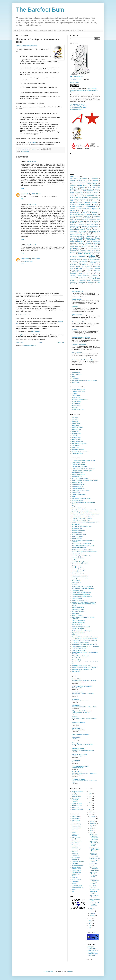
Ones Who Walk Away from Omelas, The (83, 586)
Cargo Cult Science (77, 482)
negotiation (89, 243)
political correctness (89, 252)
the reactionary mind (86, 279)
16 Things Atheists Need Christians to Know (83, 461)
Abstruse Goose (76, 819)
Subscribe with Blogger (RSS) (78, 108)
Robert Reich (75, 447)
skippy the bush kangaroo (80, 755)
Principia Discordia (77, 598)
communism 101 (92, 196)
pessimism (94, 247)
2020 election (95, 179)
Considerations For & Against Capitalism (95, 904)
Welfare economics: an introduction (81, 665)
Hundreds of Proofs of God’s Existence (82, 550)
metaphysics (78, 240)
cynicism (79, 202)
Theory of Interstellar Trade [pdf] (80, 642)
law (93, 230)
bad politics (84, 189)
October (92, 821)
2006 (90, 928)
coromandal (76, 699)
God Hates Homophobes (78, 530)
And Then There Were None (79, 467)
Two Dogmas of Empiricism (79, 650)
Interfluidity (75, 435)
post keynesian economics (82, 258)
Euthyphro (75, 506)
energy (85, 211)
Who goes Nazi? (76, 671)
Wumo (74, 890)
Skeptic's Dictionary (77, 625)
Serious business (94, 889)
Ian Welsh (75, 394)
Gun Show (75, 851)
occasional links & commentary (80, 451)
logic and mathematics (76, 235)
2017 (90, 801)
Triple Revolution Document (79, 648)
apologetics (73, 186)
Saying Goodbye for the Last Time (81, 712)
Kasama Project (76, 396)
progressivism (84, 261)
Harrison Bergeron (77, 538)
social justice (87, 274)
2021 (90, 791)
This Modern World (77, 886)
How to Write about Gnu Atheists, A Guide (83, 546)
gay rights (80, 218)
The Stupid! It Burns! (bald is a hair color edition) (95, 844)
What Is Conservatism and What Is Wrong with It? (85, 667)
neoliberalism (97, 243)
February (93, 913)
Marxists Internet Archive (78, 574)
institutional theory (75, 226)
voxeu (85, 284)
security (86, 272)
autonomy (94, 186)
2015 (90, 805)
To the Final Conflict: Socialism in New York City (84, 644)
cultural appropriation (93, 201)
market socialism (80, 236)
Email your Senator (93, 950)
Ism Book (74, 560)
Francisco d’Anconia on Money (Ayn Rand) (83, 516)
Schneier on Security (78, 749)
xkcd (73, 892)
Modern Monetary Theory (29, 31)
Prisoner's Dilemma (95, 260)
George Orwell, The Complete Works (82, 526)
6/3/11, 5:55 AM (32, 245)
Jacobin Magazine (77, 437)
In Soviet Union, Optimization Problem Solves (85, 552)
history (82, 221)
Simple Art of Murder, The (79, 621)
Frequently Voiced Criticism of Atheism (82, 518)
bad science (90, 189)
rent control (90, 269)
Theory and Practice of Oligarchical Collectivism (84, 640)
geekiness (87, 218)
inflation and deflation (92, 225)
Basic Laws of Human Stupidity (80, 478)
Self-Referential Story (78, 615)
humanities (96, 221)
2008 (90, 923)
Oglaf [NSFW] (76, 859)
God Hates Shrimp (77, 532)
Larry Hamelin (25, 194)
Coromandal (75, 421)
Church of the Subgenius (78, 484)
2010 (90, 919)
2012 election (74, 179)
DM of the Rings (76, 372)
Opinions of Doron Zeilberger (81, 734)
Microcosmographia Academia (80, 576)
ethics (85, 213)
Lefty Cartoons (76, 857)
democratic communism (91, 202)
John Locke (96, 228)
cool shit (91, 199)
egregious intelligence (83, 209)
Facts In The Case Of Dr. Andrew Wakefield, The (85, 510)
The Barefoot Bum (40, 10)
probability (76, 261)
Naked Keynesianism (77, 441)
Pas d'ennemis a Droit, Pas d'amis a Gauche (84, 360)
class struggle (81, 196)
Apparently (33, 142)
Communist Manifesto (78, 486)
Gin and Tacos (76, 431)
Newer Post (20, 342)
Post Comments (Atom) (29, 345)
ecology (96, 204)
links (89, 233)
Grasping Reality (76, 433)
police (80, 252)
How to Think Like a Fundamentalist (81, 544)
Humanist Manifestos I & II (79, 548)
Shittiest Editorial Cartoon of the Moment (76, 874)
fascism (89, 214)
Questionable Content (78, 865)
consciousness (95, 198)
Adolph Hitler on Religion (78, 463)
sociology (73, 275)
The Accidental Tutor (76, 79)
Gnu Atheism (77, 220)
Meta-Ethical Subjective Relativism (89, 238)
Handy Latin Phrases (77, 536)
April (91, 909)
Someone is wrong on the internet (81, 627)
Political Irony (76, 737)
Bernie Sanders (79, 191)
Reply (22, 188)
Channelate (75, 830)
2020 (90, 794)
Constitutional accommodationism (81, 337)
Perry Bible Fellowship (78, 861)
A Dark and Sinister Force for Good (82, 686)
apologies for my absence (79, 756)
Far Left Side (75, 843)
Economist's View (76, 429)
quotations (74, 265)
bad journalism (92, 187)
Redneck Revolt (76, 406)
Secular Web (75, 613)
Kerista (72, 230)
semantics (92, 272)
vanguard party (91, 282)
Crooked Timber (76, 423)
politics (92, 256)
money (89, 241)
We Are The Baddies (78, 688)
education (73, 209)
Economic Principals (77, 427)
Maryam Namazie (77, 402)
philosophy (75, 248)
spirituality (94, 275)
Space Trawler (76, 382)
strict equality (74, 277)
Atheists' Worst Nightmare (79, 474)
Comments (75, 307)
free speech (86, 216)
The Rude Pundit (77, 772)
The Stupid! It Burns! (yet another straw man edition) (94, 837)
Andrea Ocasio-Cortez (79, 184)
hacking (98, 220)
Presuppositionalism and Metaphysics (82, 596)
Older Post (61, 342)
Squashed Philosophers (78, 629)
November (93, 819)
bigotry (97, 191)
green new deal (85, 220)
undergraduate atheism (85, 281)
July (91, 828)
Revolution (75, 408)
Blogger (70, 971)
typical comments (36, 332)
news (74, 245)
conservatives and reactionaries (78, 199)
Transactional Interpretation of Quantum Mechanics (85, 646)
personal (84, 247)
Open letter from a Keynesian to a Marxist (83, 588)
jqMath (22, 335)
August (92, 826)
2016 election (84, 179)
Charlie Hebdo (92, 194)
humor (72, 223)
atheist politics (83, 185)
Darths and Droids (77, 374)
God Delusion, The (77, 528)
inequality (82, 225)
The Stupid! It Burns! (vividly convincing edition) (94, 881)
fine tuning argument (76, 216)
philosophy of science (85, 250)
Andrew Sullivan (92, 184)
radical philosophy (94, 265)
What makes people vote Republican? (82, 669)
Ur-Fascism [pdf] (76, 660)
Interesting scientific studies (48, 31)
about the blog (84, 180)
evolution (95, 213)
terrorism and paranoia (75, 279)
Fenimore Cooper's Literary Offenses (82, 512)
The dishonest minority (93, 892)
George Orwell (76, 524)
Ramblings (76, 743)
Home (16, 31)
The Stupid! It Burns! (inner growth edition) (94, 869)
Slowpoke (74, 878)
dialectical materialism (85, 204)
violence (80, 284)
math (97, 236)
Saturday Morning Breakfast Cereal (77, 868)
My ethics (74, 330)
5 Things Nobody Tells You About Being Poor (94, 850)
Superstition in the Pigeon (79, 633)
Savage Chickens (76, 871)
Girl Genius (75, 847)
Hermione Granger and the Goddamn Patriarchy (85, 380)
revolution (97, 269)
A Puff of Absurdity (78, 692)
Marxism (89, 236)
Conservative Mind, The (78, 488)
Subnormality (75, 882)
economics (90, 206)
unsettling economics (77, 453)
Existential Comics (77, 841)
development (73, 204)
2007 (90, 926)
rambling (72, 266)
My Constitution (80, 243)
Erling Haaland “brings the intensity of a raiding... (85, 718)
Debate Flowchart (25, 315)
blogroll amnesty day (76, 192)
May (91, 833)
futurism (93, 216)
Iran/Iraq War (75, 228)
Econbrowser (75, 425)
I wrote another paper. (78, 768)
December (93, 817)
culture (72, 202)
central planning (82, 194)
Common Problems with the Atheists (27, 46)
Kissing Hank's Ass (77, 566)
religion (79, 268)
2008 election (75, 177)
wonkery (89, 284)
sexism (80, 274)
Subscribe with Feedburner (78, 104)
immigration (89, 223)
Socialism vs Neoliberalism (79, 345)
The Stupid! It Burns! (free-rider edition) (94, 855)
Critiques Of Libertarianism (79, 494)
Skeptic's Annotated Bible (79, 623)
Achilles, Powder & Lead (78, 390)
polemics (73, 252)
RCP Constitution (86, 266)
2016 (90, 803)
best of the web (88, 191)
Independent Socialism (78, 554)
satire (74, 270)
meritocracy (73, 238)
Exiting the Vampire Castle (79, 508)
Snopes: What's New (77, 809)
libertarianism (83, 231)
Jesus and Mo (76, 855)
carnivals (73, 194)
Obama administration (91, 245)
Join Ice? (75, 739)
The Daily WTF (77, 760)
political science (82, 256)
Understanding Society (78, 449)
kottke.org (75, 717)
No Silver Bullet (76, 580)
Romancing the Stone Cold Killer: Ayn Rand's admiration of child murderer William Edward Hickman (84, 604)
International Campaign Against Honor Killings (93, 954)
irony (84, 228)
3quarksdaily (76, 679)
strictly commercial (83, 277)
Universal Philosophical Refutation (81, 656)
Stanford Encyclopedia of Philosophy (82, 631)
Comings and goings (93, 864)
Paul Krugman (76, 445)
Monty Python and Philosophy (80, 578)
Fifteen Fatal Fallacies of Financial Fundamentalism (85, 514)
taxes (97, 277)
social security (95, 274)
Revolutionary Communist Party (80, 600)
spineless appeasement (83, 275)
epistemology (75, 213)
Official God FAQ (76, 582)
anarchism (97, 182)
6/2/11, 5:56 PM (32, 204)
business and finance (92, 192)
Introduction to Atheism (78, 558)
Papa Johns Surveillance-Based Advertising (83, 750)
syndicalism (92, 277)
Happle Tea (75, 853)
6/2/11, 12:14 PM (36, 194)
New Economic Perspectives (79, 443)
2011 (90, 815)
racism (84, 265)
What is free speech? (77, 314)
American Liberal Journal (78, 465)
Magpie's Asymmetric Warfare (80, 400)
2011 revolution (94, 177)
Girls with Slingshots (77, 849)
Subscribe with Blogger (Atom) (78, 106)
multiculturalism (96, 241)
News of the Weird (77, 805)
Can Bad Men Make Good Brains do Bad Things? (85, 480)
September (93, 824)
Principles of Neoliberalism (68, 31)
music (73, 243)
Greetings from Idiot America (79, 534)
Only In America (77, 728)
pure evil (93, 263)
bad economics (81, 187)
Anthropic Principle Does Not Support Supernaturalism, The (82, 471)
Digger (74, 376)
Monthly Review (76, 404)
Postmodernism (93, 258)
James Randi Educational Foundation (75, 800)
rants (78, 266)
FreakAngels (75, 378)
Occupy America (74, 247)
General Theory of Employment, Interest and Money (86, 522)
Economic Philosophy (78, 500)
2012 (90, 812)
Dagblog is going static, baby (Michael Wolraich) (85, 707)
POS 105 (72, 258)
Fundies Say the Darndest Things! (81, 520)
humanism (89, 221)
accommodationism (75, 182)
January (92, 916)
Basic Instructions (77, 826)
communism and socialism (79, 197)
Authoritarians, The (77, 476)
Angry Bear (75, 417)
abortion (73, 180)
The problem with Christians (94, 896)
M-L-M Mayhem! (76, 398)
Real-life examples (77, 352)
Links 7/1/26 (76, 724)
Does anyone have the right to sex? (81, 499)
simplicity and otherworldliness (80, 701)
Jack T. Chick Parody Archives (80, 562)
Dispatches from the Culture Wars (82, 711)
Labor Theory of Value (83, 230)
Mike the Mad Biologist (79, 723)
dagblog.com (76, 705)
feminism (95, 214)
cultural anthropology (81, 201)
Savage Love (75, 807)
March (92, 911)
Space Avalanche (76, 880)
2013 (90, 810)
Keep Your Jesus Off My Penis (80, 564)
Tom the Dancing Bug (78, 888)
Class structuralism (77, 299)
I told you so (82, 223)
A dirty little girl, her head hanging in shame (95, 860)
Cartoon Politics (76, 828)
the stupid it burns (25, 152)
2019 (90, 796)
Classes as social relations (79, 322)
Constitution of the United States (80, 490)
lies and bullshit (81, 233)
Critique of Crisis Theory (78, 392)
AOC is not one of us (77, 292)
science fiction (97, 270)
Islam (89, 228)
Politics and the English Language (81, 594)
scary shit (80, 270)
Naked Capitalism (77, 439)
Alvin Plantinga (90, 182)
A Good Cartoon (76, 817)
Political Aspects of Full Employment (81, 592)
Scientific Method (77, 272)
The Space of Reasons (79, 779)
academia (96, 180)
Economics (82, 31)
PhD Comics (75, 863)
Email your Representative (92, 948)
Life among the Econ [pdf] (79, 570)
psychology (82, 263)
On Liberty (75, 584)
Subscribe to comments (77, 109)
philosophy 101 (88, 249)
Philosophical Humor (77, 590)
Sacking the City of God (78, 609)
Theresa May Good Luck (79, 730)
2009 (90, 921)
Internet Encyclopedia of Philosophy (81, 556)
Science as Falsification (78, 611)
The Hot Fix (75, 762)
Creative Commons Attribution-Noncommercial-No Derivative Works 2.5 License (84, 90)
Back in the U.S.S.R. (93, 886)
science (88, 270)
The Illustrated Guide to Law (80, 766)
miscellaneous (92, 240)
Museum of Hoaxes (77, 803)
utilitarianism (82, 282)
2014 (90, 808)
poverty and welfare (75, 260)
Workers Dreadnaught (78, 410)
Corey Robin (75, 419)
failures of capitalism (77, 214)
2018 (90, 798)
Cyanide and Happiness (75, 835)
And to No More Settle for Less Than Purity (83, 469)
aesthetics (82, 182)
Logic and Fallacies (77, 572)
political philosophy (85, 254)
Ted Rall (74, 884)
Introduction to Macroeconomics (90, 226)
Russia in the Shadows (78, 607)
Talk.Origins (75, 635)
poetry (97, 250)
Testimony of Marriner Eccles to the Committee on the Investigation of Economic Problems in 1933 (85, 638)
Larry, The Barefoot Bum (77, 76)
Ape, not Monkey (76, 824)
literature (96, 233)
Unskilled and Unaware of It (79, 658)
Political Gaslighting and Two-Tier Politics (83, 744)
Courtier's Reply (76, 492)
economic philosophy (76, 206)
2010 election (86, 177)
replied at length (29, 261)
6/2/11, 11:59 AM (33, 162)
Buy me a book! (75, 82)
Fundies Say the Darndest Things (76, 796)
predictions (85, 260)
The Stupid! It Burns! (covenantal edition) (94, 875)
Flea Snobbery (76, 845)
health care (75, 221)
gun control (93, 220)
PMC (93, 250)
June (91, 831)
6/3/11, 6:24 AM (36, 259)
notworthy (80, 245)
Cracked (74, 832)
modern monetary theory (77, 241)
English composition (94, 211)
